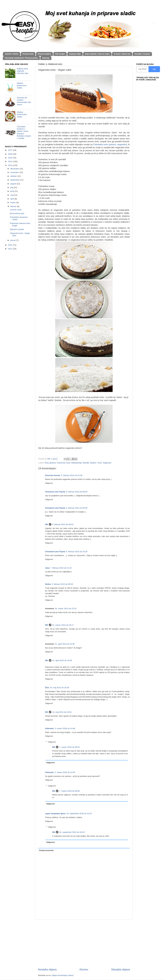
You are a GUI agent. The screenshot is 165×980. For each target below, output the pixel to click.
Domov (84, 969)
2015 (10, 158)
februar (14, 206)
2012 (10, 245)
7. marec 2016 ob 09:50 (70, 791)
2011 (10, 249)
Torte (100, 463)
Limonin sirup (16, 210)
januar (13, 240)
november (15, 172)
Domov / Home (12, 54)
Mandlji (86, 463)
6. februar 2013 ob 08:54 (63, 524)
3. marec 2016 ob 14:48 (65, 728)
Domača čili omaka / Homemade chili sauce (24, 101)
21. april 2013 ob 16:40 (62, 660)
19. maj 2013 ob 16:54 (62, 712)
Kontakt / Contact (142, 54)
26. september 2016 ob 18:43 (72, 832)
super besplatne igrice (55, 814)
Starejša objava (121, 969)
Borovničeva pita (17, 213)
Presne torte (28, 54)
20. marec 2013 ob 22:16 (66, 609)
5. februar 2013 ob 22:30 (72, 475)
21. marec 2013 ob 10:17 (63, 625)
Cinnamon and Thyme (55, 492)
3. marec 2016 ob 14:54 (65, 772)
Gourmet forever (53, 475)
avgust (13, 184)
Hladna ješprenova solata (22, 85)
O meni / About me (122, 54)
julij (12, 187)
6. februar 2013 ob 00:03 (77, 492)
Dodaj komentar (46, 850)
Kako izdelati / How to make (97, 54)
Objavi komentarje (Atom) (63, 975)
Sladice (93, 463)
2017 (10, 150)
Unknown (49, 728)
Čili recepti (60, 54)
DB (46, 524)
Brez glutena (50, 463)
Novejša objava (47, 969)
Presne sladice (44, 54)
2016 (10, 154)
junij (12, 191)
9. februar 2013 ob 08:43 (62, 584)
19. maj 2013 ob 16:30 (59, 688)
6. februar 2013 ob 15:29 (77, 552)
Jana (47, 568)
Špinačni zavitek (17, 229)
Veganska (107, 463)
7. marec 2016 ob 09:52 (70, 747)
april (12, 199)
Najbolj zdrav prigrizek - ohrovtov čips (23, 71)
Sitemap (46, 58)
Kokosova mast (64, 463)
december (15, 169)
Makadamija (76, 463)
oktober (14, 176)
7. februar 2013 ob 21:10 (61, 568)
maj (12, 195)
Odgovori (49, 483)
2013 (10, 165)
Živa (47, 688)
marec (13, 202)
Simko (48, 584)
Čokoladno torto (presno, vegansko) (110, 144)
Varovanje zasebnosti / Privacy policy (21, 58)
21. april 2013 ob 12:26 (65, 644)
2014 (10, 161)
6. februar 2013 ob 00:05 (77, 508)
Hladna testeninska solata (22, 114)
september (15, 180)
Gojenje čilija (75, 54)
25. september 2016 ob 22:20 (79, 814)
